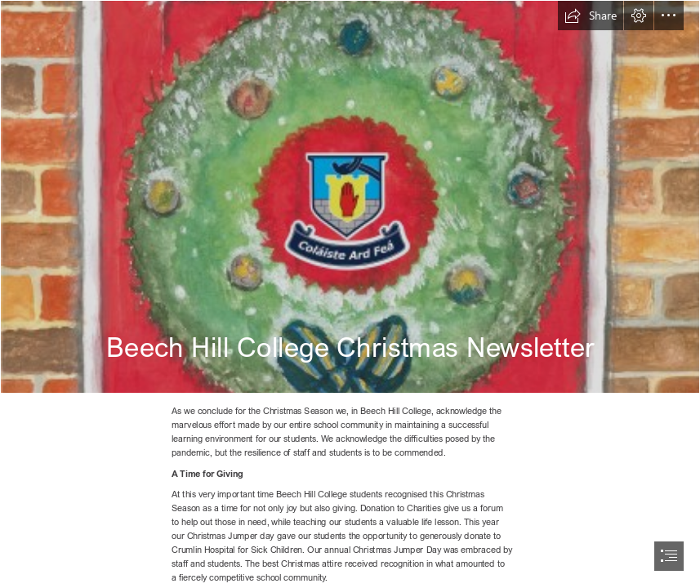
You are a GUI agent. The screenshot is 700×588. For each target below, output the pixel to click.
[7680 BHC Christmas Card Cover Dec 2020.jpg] (350, 197)
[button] (591, 16)
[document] (350, 294)
